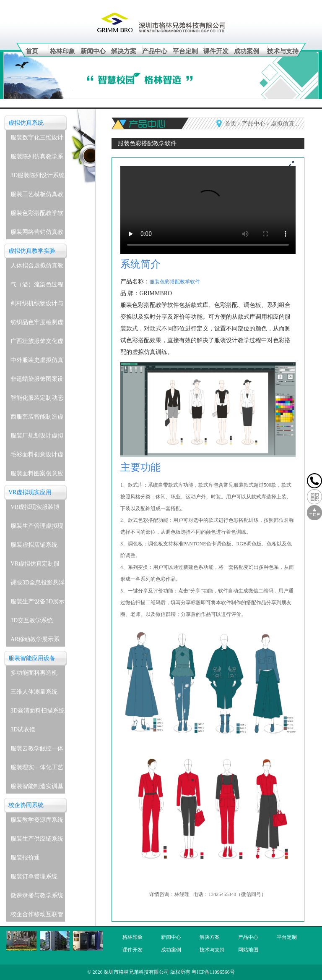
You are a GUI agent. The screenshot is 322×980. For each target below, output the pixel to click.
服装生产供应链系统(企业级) (37, 841)
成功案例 (247, 51)
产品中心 (155, 51)
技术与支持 (283, 51)
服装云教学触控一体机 (37, 751)
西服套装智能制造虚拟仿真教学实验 (37, 419)
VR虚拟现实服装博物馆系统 (35, 509)
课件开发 (216, 51)
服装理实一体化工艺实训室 (37, 769)
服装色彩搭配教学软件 (37, 215)
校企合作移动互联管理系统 (37, 916)
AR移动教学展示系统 (35, 641)
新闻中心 (93, 51)
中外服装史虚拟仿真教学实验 (37, 362)
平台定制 (185, 51)
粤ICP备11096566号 (213, 972)
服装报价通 (25, 858)
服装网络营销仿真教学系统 (37, 234)
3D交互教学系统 (32, 620)
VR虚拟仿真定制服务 (35, 566)
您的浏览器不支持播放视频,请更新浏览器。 (208, 210)
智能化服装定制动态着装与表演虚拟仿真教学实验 (37, 400)
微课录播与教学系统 (37, 895)
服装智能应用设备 (32, 658)
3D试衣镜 (23, 730)
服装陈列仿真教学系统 (37, 159)
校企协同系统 (26, 805)
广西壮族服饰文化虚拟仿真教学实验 (37, 343)
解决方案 (124, 51)
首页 (32, 51)
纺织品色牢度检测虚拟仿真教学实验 (37, 324)
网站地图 (248, 950)
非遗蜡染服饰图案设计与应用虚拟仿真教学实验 (37, 381)
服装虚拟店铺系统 (34, 545)
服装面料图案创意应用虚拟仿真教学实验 (37, 476)
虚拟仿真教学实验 (32, 251)
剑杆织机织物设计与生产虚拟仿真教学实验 (37, 305)
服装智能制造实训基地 (37, 788)
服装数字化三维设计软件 (37, 140)
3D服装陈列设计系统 (38, 175)
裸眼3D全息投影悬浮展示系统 (38, 585)
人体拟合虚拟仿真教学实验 (37, 268)
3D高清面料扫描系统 (38, 711)
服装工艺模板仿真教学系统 (37, 196)
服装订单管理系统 (34, 876)
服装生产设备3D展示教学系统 (38, 604)
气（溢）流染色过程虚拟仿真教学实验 (37, 287)
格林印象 (62, 51)
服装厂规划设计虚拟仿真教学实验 (37, 438)
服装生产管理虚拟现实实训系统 (37, 528)
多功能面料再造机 (34, 673)
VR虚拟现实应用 (30, 492)
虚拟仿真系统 (26, 123)
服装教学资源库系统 (37, 820)
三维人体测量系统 (34, 692)
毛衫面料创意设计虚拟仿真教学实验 (37, 457)
